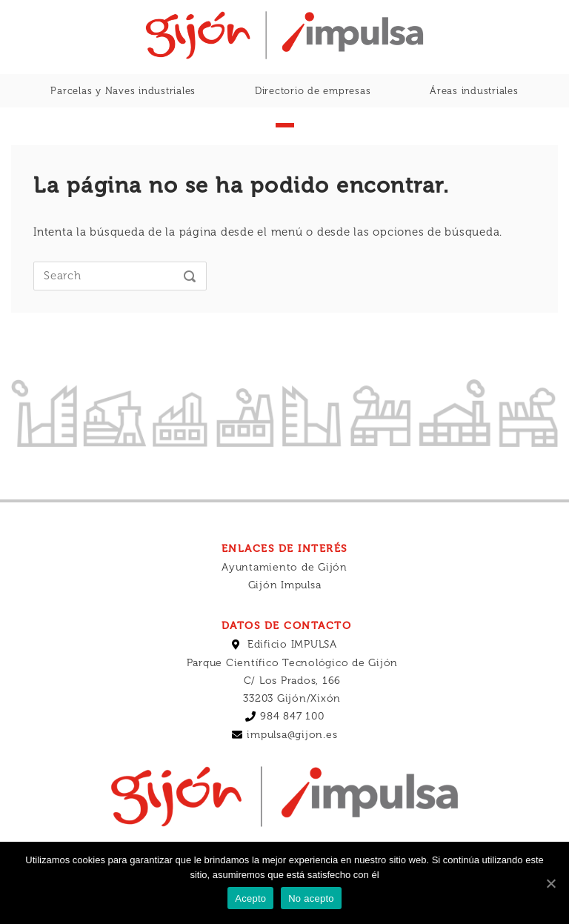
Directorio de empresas (313, 91)
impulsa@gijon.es (292, 764)
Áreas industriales (474, 91)
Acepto (250, 898)
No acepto (311, 898)
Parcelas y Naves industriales (123, 91)
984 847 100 (292, 745)
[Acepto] (550, 883)
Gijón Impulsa (285, 614)
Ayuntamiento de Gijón (284, 596)
